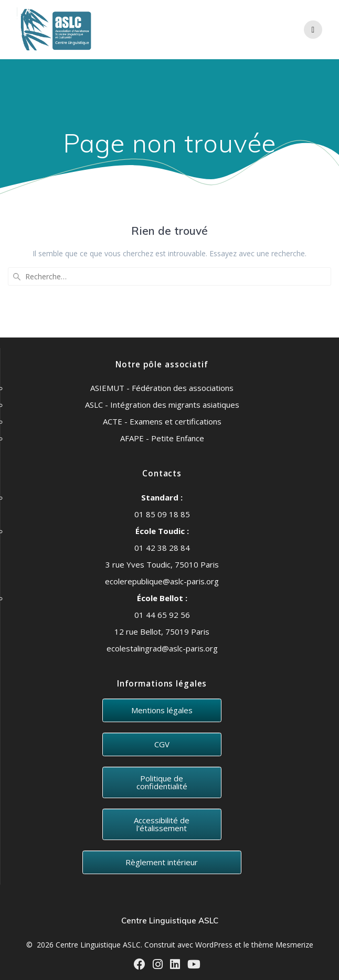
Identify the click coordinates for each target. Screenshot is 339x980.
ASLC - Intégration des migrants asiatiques (162, 405)
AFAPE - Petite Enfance (162, 438)
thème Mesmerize (282, 945)
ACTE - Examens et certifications (162, 421)
